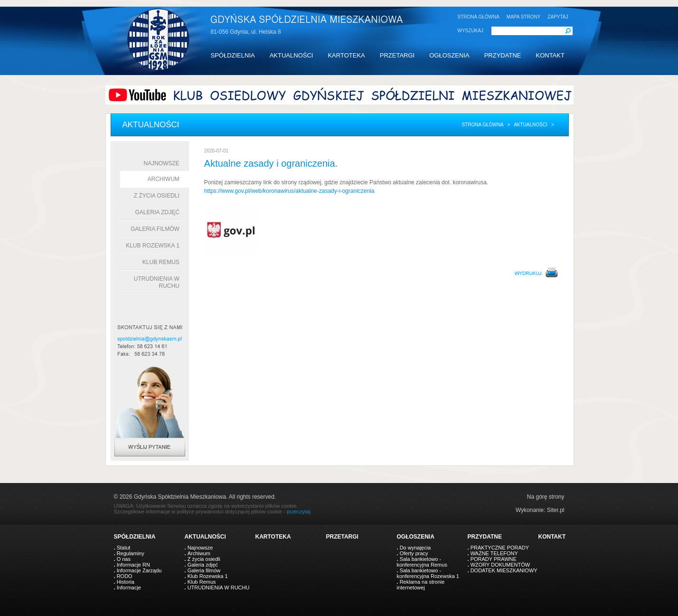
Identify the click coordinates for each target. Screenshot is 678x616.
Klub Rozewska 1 (153, 246)
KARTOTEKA (346, 55)
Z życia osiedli (157, 196)
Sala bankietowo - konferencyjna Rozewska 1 (428, 573)
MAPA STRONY (524, 17)
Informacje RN (133, 565)
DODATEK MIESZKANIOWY (504, 570)
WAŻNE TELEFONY (494, 553)
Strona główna (482, 125)
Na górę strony (546, 497)
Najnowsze (162, 163)
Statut (124, 548)
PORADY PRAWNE (494, 559)
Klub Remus (161, 262)
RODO (125, 576)
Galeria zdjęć (157, 212)
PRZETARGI (397, 55)
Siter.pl (556, 510)
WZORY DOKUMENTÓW (500, 565)
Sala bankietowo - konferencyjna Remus (422, 562)
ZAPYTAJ (558, 17)
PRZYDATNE (503, 55)
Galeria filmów (155, 229)
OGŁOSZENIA (449, 55)
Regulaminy (131, 553)
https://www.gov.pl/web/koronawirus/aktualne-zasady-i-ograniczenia (289, 191)
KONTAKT (550, 55)
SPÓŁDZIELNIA (233, 55)
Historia (126, 582)
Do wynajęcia (415, 548)
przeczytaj (299, 512)
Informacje (129, 588)
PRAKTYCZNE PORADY (500, 548)
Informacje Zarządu (139, 570)
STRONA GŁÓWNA (479, 17)
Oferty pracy (414, 553)
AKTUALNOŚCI (292, 55)
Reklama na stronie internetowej (421, 585)
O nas (124, 559)
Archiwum (164, 179)
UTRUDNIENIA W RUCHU (219, 588)
